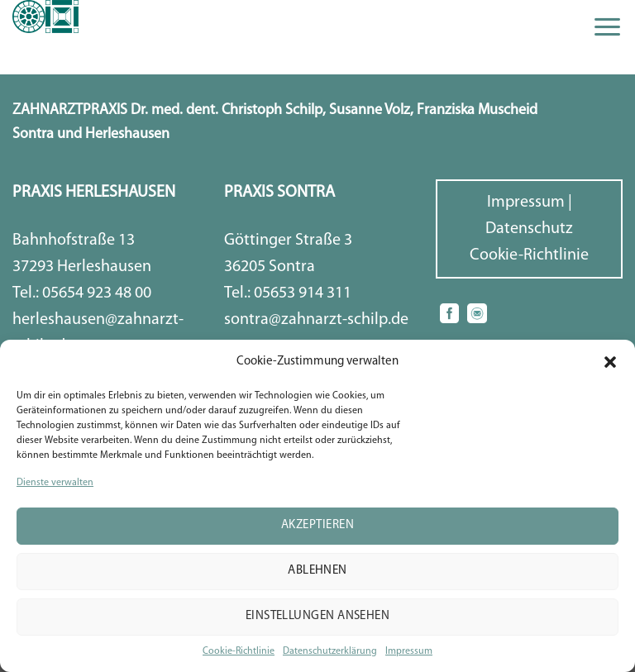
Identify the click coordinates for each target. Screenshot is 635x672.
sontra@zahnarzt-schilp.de (316, 320)
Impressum (409, 651)
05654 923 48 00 (97, 293)
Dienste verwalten (55, 483)
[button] (610, 362)
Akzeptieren (317, 525)
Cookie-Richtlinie (239, 651)
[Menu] (607, 27)
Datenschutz (529, 229)
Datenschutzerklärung (330, 651)
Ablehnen (317, 571)
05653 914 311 (303, 293)
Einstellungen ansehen (317, 616)
